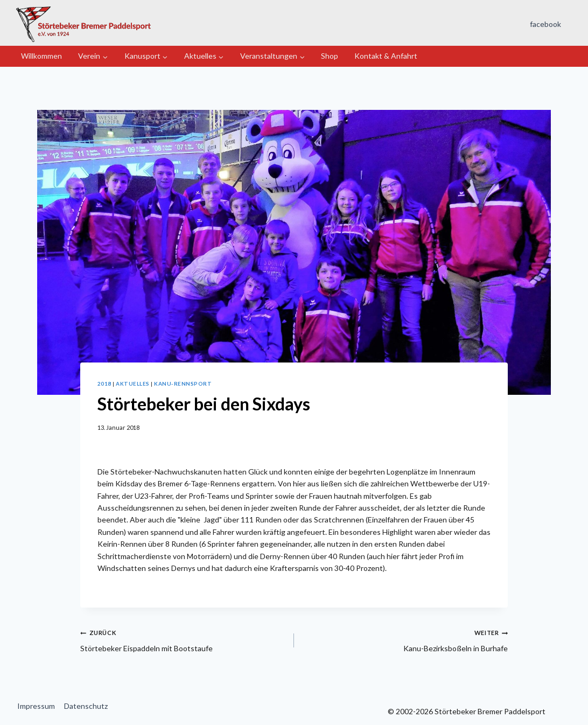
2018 (104, 384)
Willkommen (41, 56)
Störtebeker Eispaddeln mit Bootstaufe (183, 639)
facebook (545, 24)
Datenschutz (86, 706)
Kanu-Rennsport (183, 384)
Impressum (36, 706)
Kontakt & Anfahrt (386, 56)
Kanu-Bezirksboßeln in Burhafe (405, 639)
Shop (330, 56)
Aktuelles (132, 384)
